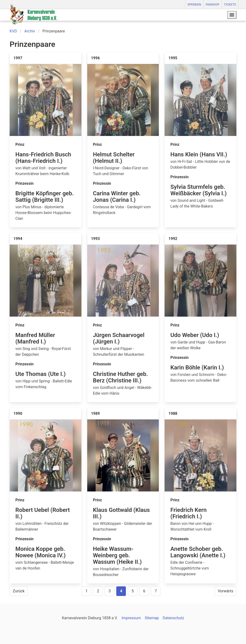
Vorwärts (225, 591)
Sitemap (152, 618)
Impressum (131, 618)
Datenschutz (173, 618)
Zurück (19, 591)
